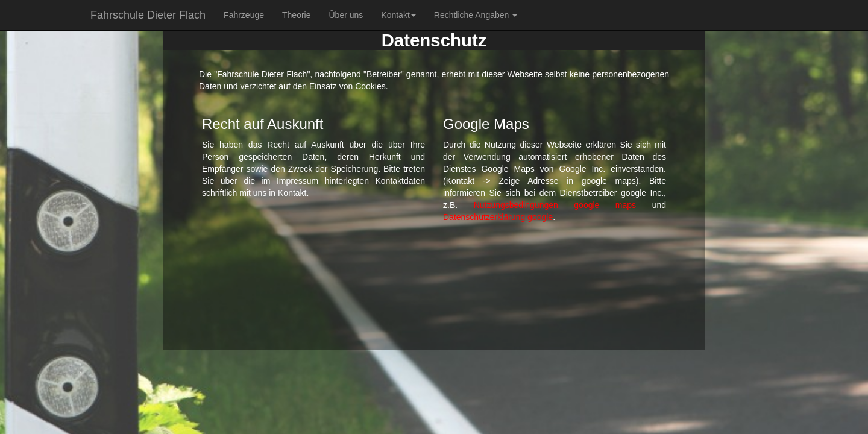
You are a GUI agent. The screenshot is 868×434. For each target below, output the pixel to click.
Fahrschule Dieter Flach (148, 15)
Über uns (346, 15)
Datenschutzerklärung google (498, 217)
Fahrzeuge (244, 15)
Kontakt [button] (398, 15)
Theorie (296, 15)
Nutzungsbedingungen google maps (555, 205)
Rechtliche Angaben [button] (476, 15)
